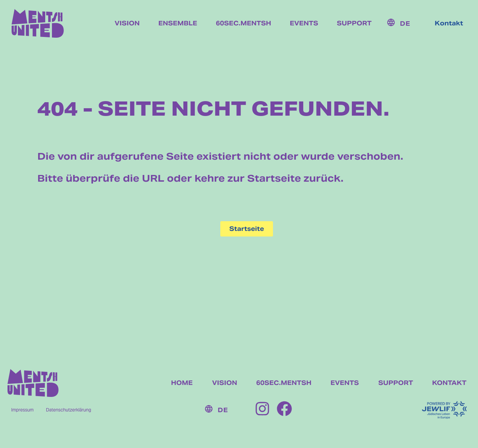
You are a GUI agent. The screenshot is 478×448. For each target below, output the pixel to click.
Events (304, 24)
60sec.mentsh (243, 24)
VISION (225, 383)
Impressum (22, 410)
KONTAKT (449, 383)
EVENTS (345, 383)
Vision (127, 24)
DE (405, 24)
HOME (182, 383)
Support (354, 24)
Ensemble (178, 24)
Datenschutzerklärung (69, 410)
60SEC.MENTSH (284, 383)
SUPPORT (396, 383)
